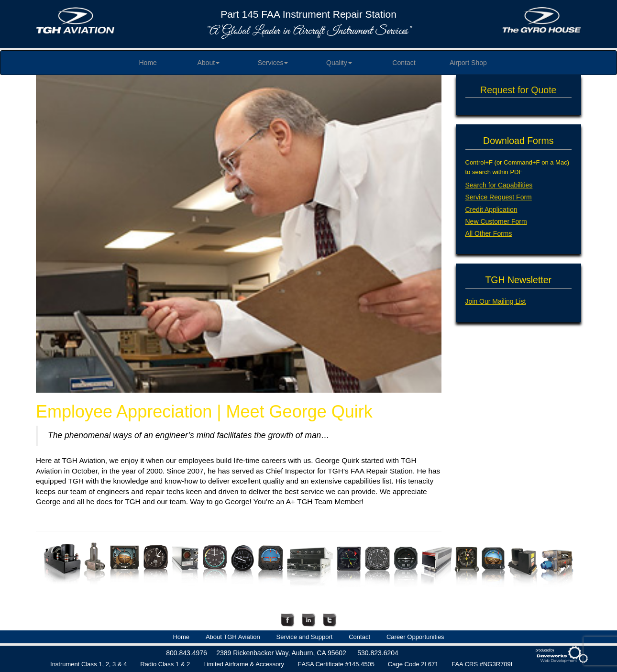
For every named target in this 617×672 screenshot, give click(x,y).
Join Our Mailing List (496, 301)
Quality (339, 63)
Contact (404, 63)
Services (273, 63)
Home (148, 63)
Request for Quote (518, 90)
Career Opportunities (415, 637)
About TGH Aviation (233, 637)
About (209, 63)
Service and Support (305, 637)
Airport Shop (468, 63)
